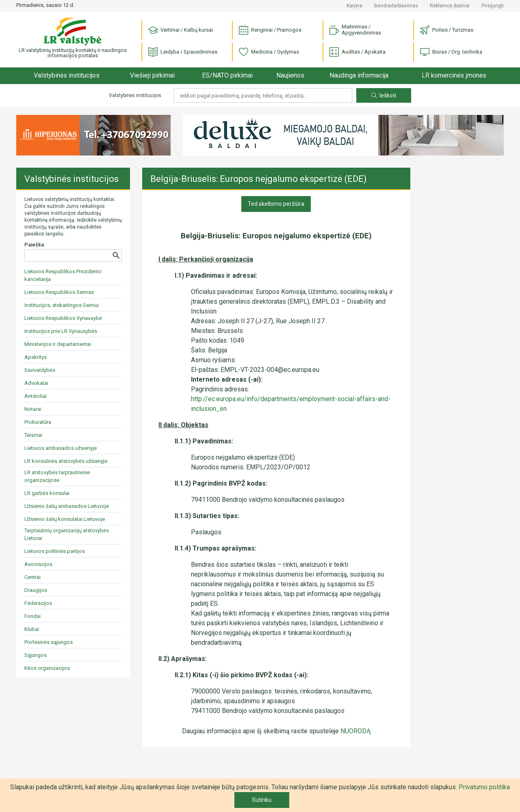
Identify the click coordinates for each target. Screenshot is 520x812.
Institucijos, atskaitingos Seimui (62, 305)
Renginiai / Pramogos (270, 30)
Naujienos (290, 75)
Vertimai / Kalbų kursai (181, 30)
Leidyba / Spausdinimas (183, 52)
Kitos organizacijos (47, 668)
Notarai (33, 409)
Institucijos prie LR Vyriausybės (61, 331)
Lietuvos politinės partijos (55, 551)
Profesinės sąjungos (49, 642)
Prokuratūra (38, 422)
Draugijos (36, 590)
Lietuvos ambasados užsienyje (61, 448)
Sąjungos (36, 655)
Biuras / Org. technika (451, 52)
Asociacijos (38, 564)
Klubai (32, 629)
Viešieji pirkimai (152, 75)
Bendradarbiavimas (396, 6)
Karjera (354, 6)
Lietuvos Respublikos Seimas (59, 292)
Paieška (34, 245)
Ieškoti (384, 95)
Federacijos (38, 603)
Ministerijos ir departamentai (58, 344)
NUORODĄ (355, 731)
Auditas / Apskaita (357, 52)
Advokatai (36, 383)
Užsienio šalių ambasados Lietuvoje (67, 506)
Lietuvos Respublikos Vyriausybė (63, 318)
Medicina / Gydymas (269, 52)
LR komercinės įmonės (454, 75)
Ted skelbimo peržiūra (276, 204)
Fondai (32, 616)
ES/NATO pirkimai (227, 75)
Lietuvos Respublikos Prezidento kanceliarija (63, 275)
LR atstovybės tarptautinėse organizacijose (57, 476)
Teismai (33, 435)
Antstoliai (36, 396)
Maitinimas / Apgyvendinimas (355, 30)
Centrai (32, 577)
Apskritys (36, 357)
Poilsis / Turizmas (447, 30)
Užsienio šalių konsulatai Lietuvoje (65, 519)
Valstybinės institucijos (67, 75)
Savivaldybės (40, 370)
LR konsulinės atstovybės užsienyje (66, 461)
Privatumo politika (484, 787)
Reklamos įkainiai (450, 6)
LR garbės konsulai (47, 493)
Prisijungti (493, 6)
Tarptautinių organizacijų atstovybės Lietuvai (67, 534)
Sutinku (262, 800)
